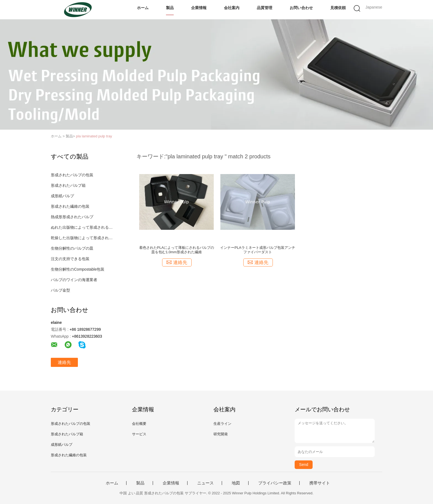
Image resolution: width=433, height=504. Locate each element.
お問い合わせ (301, 8)
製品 (170, 8)
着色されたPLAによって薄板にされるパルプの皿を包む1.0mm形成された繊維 (177, 250)
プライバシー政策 (275, 483)
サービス (139, 434)
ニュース (205, 483)
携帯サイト (320, 483)
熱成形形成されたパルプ (72, 217)
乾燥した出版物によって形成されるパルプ (82, 238)
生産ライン (222, 424)
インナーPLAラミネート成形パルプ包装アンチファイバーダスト (258, 250)
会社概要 (139, 424)
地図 (236, 483)
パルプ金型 (60, 290)
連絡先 (64, 362)
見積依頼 (338, 8)
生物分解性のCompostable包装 (78, 269)
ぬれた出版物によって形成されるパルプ (82, 227)
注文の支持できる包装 (70, 259)
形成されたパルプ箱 (68, 185)
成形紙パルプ (62, 196)
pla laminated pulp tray (94, 136)
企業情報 (199, 8)
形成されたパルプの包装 (72, 175)
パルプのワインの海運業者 (74, 280)
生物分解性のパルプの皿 (72, 248)
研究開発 (221, 434)
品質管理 (265, 8)
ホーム (143, 8)
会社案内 (232, 8)
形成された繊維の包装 (70, 206)
